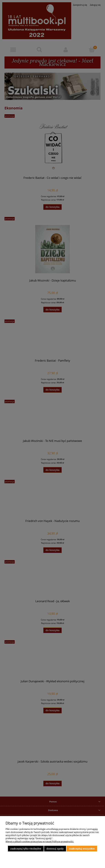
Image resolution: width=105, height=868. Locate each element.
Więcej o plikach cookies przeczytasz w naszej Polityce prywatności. (40, 841)
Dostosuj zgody (55, 849)
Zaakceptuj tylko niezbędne (26, 849)
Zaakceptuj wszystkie (82, 849)
